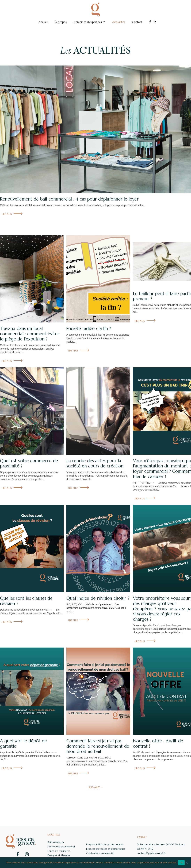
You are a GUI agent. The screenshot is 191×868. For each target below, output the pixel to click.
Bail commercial (56, 842)
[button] (89, 22)
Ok (181, 862)
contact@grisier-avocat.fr (151, 853)
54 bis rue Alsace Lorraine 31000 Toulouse (161, 844)
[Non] (187, 863)
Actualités (119, 22)
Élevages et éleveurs (59, 855)
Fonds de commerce (59, 851)
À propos (61, 22)
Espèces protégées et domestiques (106, 849)
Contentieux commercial (61, 847)
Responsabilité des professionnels (105, 844)
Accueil (43, 22)
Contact (137, 22)
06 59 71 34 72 (145, 849)
